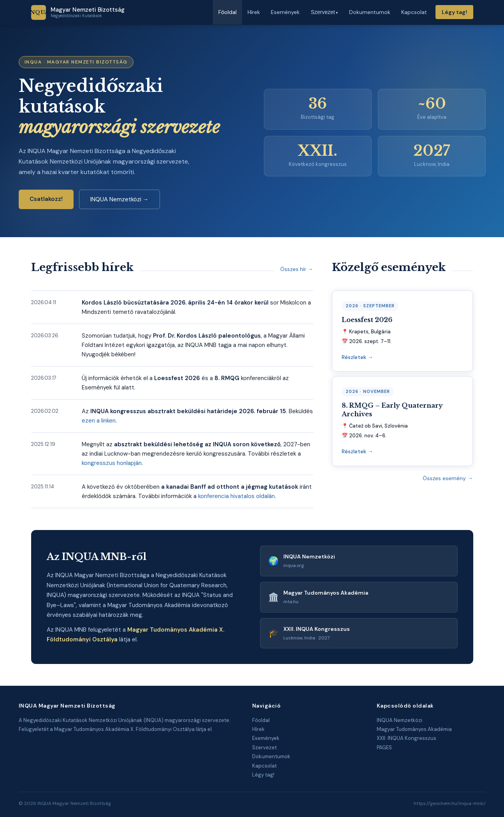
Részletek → (357, 357)
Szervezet (264, 747)
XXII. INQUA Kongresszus (407, 738)
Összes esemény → (448, 478)
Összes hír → (297, 269)
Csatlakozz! (46, 199)
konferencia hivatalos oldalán (236, 496)
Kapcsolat (264, 766)
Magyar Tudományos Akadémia (414, 729)
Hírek (258, 729)
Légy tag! (454, 12)
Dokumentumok (271, 756)
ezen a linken (99, 421)
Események (266, 738)
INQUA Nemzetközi (400, 720)
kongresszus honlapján (112, 463)
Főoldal (261, 720)
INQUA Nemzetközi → (119, 199)
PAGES (384, 747)
